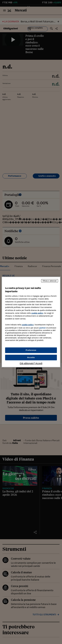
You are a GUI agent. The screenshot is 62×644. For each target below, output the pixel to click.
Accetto (31, 357)
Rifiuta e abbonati (50, 281)
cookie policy (37, 313)
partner (42, 328)
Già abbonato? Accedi (31, 363)
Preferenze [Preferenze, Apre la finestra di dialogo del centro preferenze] (31, 350)
